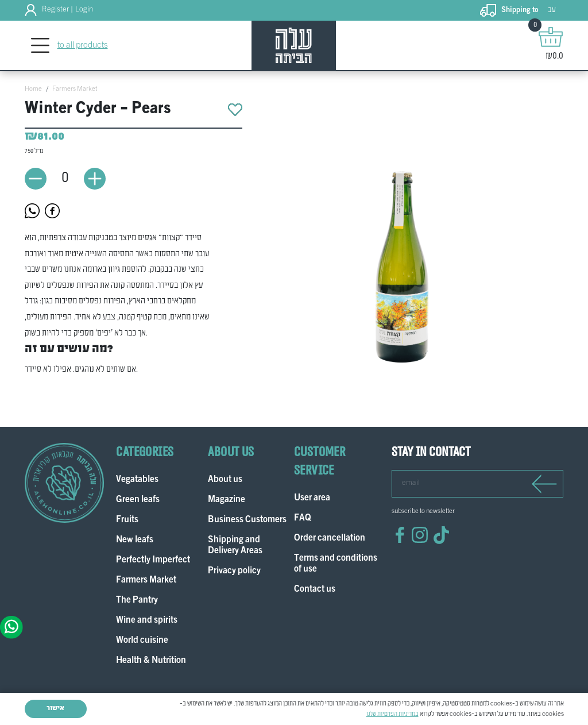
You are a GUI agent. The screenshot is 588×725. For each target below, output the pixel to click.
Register (55, 10)
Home (33, 89)
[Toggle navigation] (40, 46)
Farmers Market (75, 89)
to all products (83, 45)
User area (312, 498)
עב (552, 10)
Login (84, 10)
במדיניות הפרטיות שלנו (392, 714)
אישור (55, 708)
